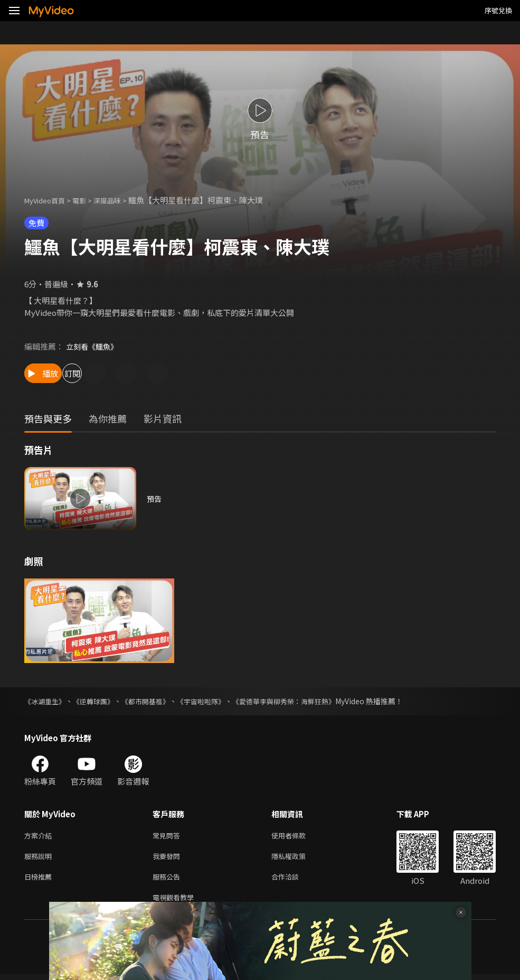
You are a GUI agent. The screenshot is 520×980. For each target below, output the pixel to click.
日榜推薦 (40, 880)
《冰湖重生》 (46, 701)
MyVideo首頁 (48, 200)
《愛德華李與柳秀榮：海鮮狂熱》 (301, 701)
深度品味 (119, 200)
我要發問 (168, 858)
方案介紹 (40, 836)
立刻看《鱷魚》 (94, 346)
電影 (88, 200)
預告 (155, 498)
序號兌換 (498, 10)
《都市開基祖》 (154, 701)
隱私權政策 (297, 858)
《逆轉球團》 (98, 701)
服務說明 (40, 858)
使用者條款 (297, 836)
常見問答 (168, 836)
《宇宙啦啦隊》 (213, 701)
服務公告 (168, 880)
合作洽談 (294, 880)
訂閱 (114, 373)
